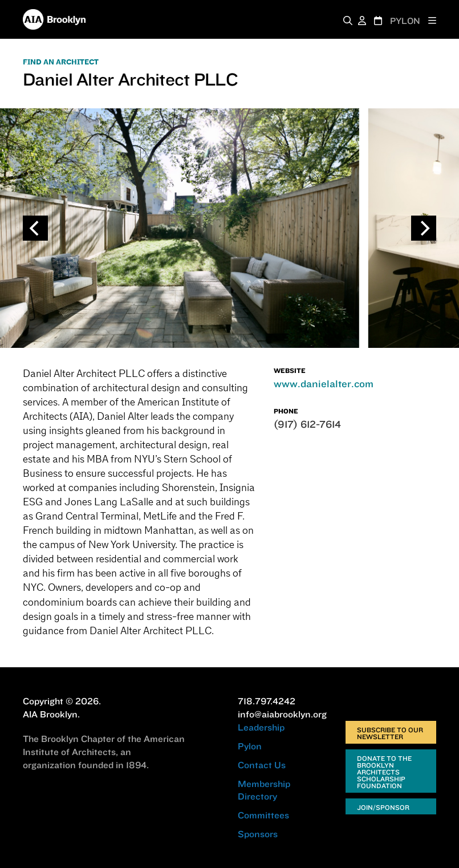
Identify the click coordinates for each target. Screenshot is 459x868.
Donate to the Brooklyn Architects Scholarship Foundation (384, 772)
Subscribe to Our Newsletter (390, 733)
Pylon (250, 746)
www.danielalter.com (324, 384)
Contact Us (262, 765)
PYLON (405, 21)
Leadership (261, 727)
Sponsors (258, 834)
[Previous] (35, 228)
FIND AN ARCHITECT (61, 62)
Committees (263, 815)
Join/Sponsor (383, 807)
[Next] (424, 228)
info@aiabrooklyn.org (282, 714)
